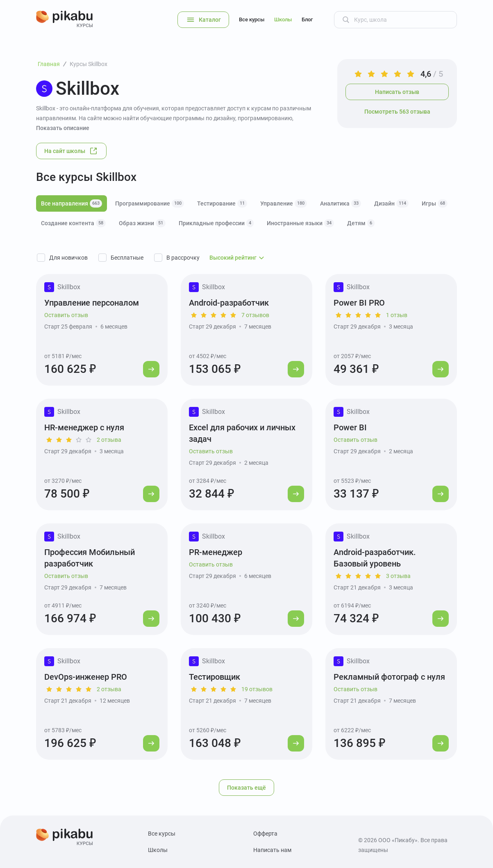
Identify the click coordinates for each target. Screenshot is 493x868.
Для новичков (68, 258)
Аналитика (341, 203)
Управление (284, 203)
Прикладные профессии (216, 223)
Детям (361, 223)
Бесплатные (127, 258)
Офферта (265, 834)
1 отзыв (397, 315)
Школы (283, 19)
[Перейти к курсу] (151, 369)
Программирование (150, 203)
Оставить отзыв (66, 315)
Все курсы (252, 19)
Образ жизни (142, 223)
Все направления (72, 203)
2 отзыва (109, 440)
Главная (49, 64)
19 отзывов (257, 689)
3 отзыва (398, 576)
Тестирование (222, 203)
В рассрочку (183, 258)
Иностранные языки (300, 223)
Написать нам (272, 850)
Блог (307, 19)
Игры (435, 203)
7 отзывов (255, 315)
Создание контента (73, 223)
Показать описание (63, 128)
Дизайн (391, 203)
